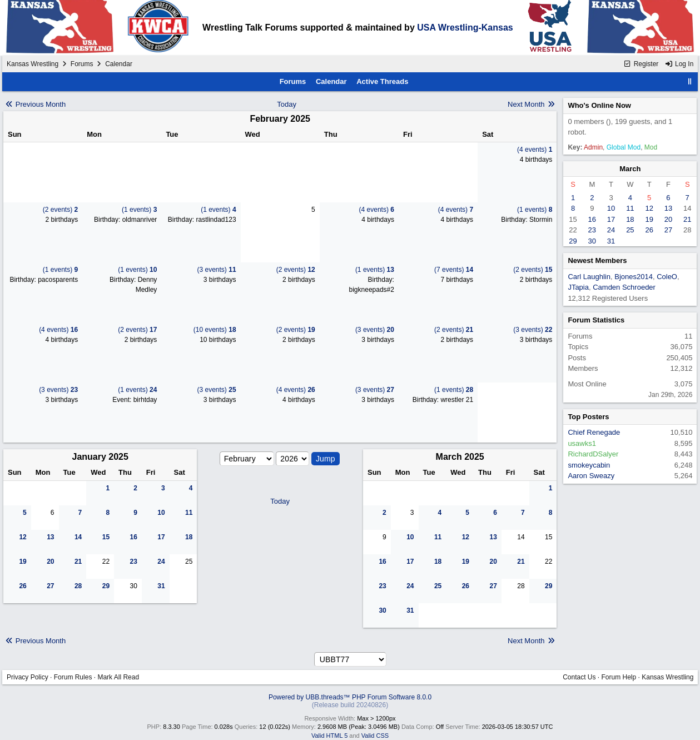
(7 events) (454, 270)
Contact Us (579, 677)
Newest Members (597, 260)
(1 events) (139, 210)
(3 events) (217, 270)
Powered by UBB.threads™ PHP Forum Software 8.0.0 (350, 697)
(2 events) (60, 210)
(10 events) (215, 330)
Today (287, 104)
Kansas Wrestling (33, 64)
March (630, 169)
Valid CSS (375, 736)
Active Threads (382, 81)
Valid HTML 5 (329, 736)
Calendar (331, 81)
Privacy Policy (28, 677)
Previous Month (35, 104)
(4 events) (535, 150)
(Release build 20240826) (350, 705)
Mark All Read (118, 677)
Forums (82, 64)
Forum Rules (73, 677)
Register (641, 64)
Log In (679, 64)
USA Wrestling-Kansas (465, 28)
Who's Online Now (599, 105)
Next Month (532, 104)
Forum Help (619, 677)
